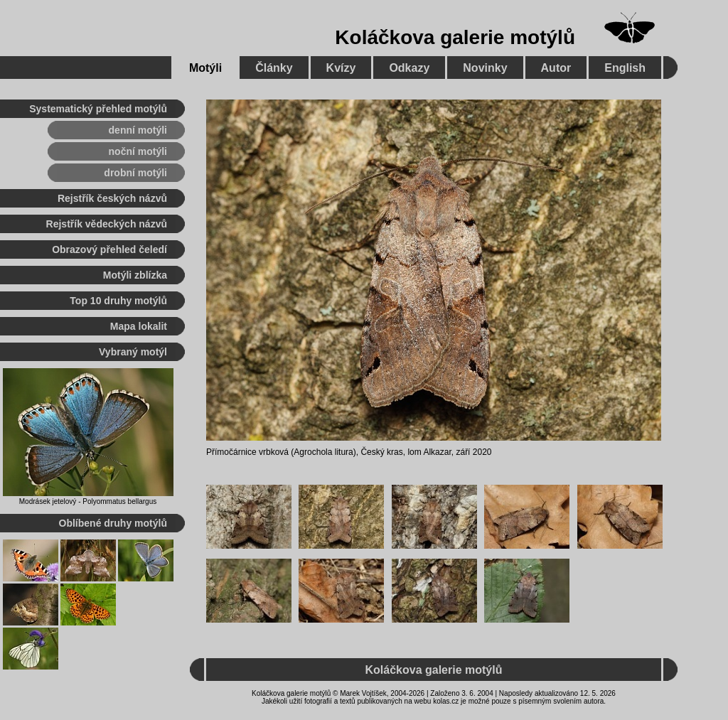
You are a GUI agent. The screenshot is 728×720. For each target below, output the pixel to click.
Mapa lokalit (139, 326)
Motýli (205, 68)
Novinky (485, 68)
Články (274, 68)
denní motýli (138, 130)
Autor (556, 68)
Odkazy (409, 68)
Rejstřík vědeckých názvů (107, 224)
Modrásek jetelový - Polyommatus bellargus (88, 501)
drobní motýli (135, 173)
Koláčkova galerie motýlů (455, 37)
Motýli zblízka (135, 275)
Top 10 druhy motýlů (118, 301)
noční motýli (138, 151)
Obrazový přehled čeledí (109, 249)
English (625, 68)
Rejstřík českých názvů (112, 198)
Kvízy (341, 68)
